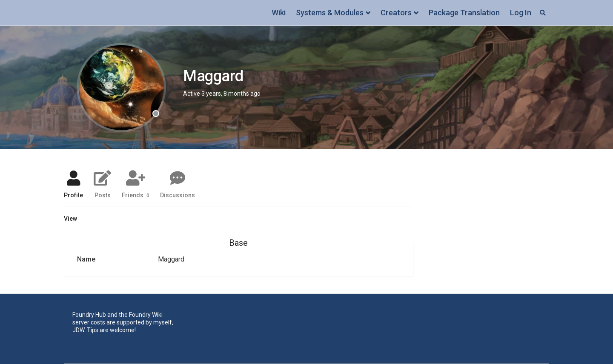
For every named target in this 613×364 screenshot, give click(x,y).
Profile (73, 195)
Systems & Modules (330, 13)
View (70, 219)
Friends (136, 195)
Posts (103, 195)
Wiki (279, 13)
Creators (396, 13)
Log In (521, 13)
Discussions (178, 195)
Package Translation (464, 13)
